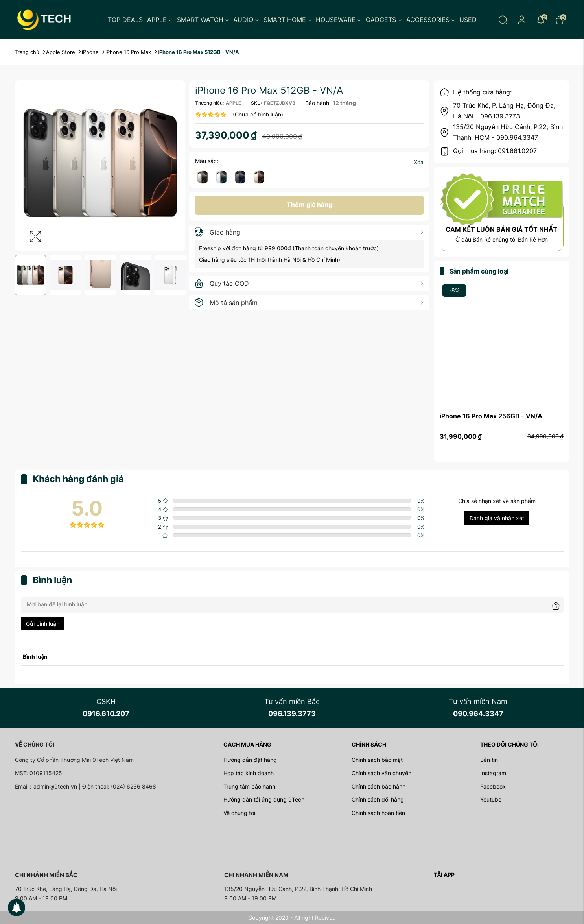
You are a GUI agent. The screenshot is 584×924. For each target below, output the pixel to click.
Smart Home (288, 20)
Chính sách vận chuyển (381, 773)
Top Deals (125, 20)
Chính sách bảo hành (379, 786)
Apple (160, 20)
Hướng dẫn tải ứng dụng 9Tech (264, 799)
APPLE (233, 103)
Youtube (491, 799)
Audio (246, 20)
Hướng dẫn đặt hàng (250, 760)
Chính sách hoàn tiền (378, 813)
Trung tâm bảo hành (249, 786)
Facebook (493, 786)
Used (468, 20)
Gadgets (384, 20)
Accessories (431, 20)
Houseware (339, 20)
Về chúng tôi (239, 813)
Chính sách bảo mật (377, 760)
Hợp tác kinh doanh (249, 773)
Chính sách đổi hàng (378, 799)
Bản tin (489, 760)
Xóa (419, 162)
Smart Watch (203, 20)
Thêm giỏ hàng (310, 205)
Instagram (493, 773)
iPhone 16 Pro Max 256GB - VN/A (491, 416)
